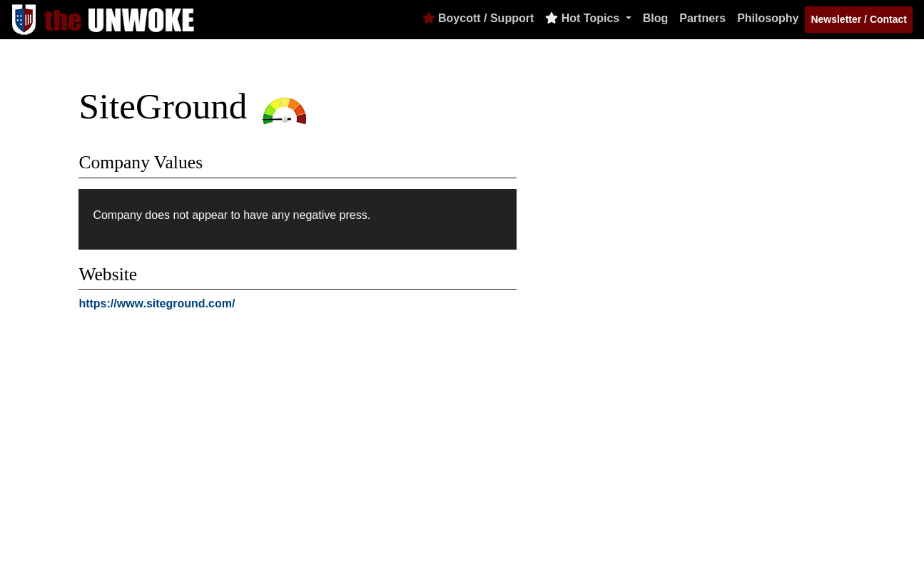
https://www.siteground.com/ (157, 303)
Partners (702, 18)
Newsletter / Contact (859, 19)
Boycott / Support (478, 18)
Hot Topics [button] (584, 18)
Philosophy (768, 18)
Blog (656, 18)
